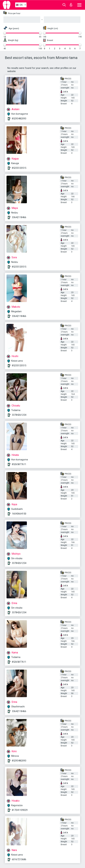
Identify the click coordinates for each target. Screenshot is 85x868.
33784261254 (19, 415)
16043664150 (19, 514)
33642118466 (19, 217)
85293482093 (19, 119)
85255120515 (19, 168)
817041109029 (20, 810)
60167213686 (19, 859)
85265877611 (19, 464)
